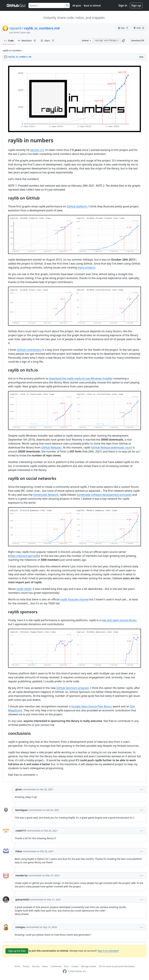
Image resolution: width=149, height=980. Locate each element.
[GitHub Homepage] (65, 971)
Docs (66, 966)
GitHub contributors (29, 350)
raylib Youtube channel (74, 599)
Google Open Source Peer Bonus (92, 706)
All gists (77, 6)
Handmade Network (46, 495)
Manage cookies (89, 966)
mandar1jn (22, 875)
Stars (48, 41)
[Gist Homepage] (16, 5)
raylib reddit (24, 589)
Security (36, 966)
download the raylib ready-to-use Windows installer (81, 378)
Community (56, 966)
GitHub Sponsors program (73, 688)
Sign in (123, 5)
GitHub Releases (51, 447)
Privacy (26, 966)
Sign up (136, 5)
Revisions (27, 41)
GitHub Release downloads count (112, 447)
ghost (19, 789)
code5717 (21, 831)
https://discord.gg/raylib (24, 556)
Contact (75, 966)
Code (9, 41)
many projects (86, 267)
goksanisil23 (22, 900)
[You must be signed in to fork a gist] (139, 28)
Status (45, 966)
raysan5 (15, 28)
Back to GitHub (92, 6)
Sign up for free (17, 951)
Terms (17, 966)
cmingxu (20, 927)
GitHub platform (77, 206)
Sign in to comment (108, 951)
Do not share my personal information (117, 966)
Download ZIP (138, 41)
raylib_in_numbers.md (42, 28)
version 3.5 (37, 150)
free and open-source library (119, 620)
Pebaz (19, 851)
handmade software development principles (104, 495)
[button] (123, 41)
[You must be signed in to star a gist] (123, 28)
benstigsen (22, 810)
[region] (74, 421)
